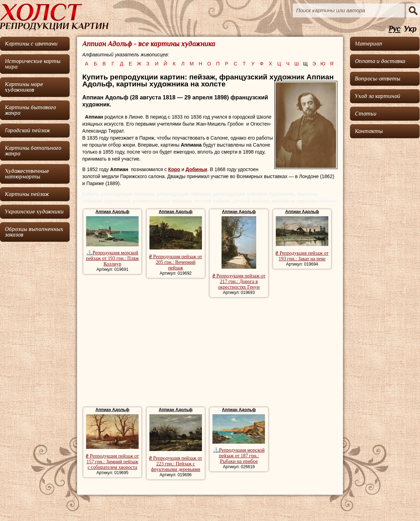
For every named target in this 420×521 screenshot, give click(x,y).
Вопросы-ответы (378, 79)
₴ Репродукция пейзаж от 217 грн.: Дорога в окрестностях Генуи (239, 281)
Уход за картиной (378, 96)
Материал (369, 44)
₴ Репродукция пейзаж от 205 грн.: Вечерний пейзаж (176, 262)
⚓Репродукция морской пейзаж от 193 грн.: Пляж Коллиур (112, 258)
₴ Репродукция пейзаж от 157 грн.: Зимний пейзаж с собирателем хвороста (112, 462)
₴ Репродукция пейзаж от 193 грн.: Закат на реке (302, 256)
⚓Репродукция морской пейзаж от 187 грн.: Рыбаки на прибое (239, 456)
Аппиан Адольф (113, 212)
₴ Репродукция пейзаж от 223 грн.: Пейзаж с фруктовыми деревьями (176, 464)
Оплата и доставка (380, 61)
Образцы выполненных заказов (34, 232)
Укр (410, 29)
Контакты (369, 131)
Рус (394, 29)
